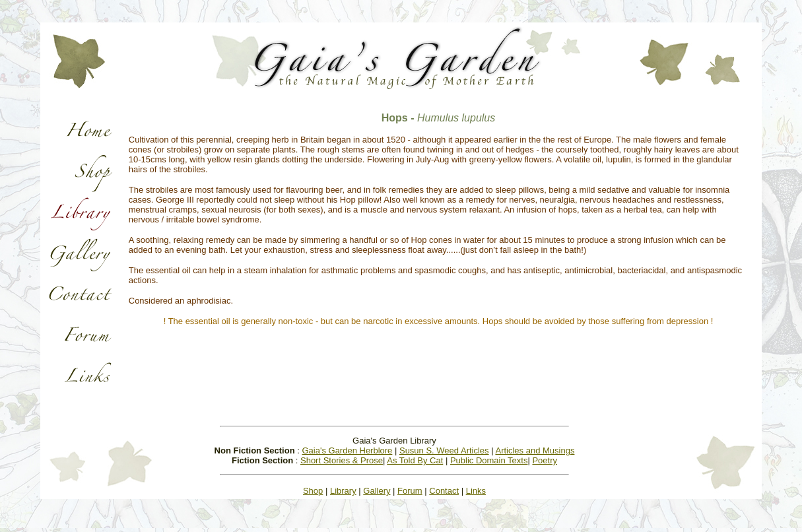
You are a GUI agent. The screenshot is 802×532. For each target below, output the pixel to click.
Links (476, 491)
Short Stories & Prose (342, 460)
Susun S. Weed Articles (444, 450)
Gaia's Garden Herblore (347, 450)
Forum (410, 491)
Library (343, 491)
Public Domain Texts (489, 460)
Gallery (377, 491)
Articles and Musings (535, 450)
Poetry (545, 460)
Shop (313, 491)
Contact (444, 491)
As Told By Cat (415, 460)
